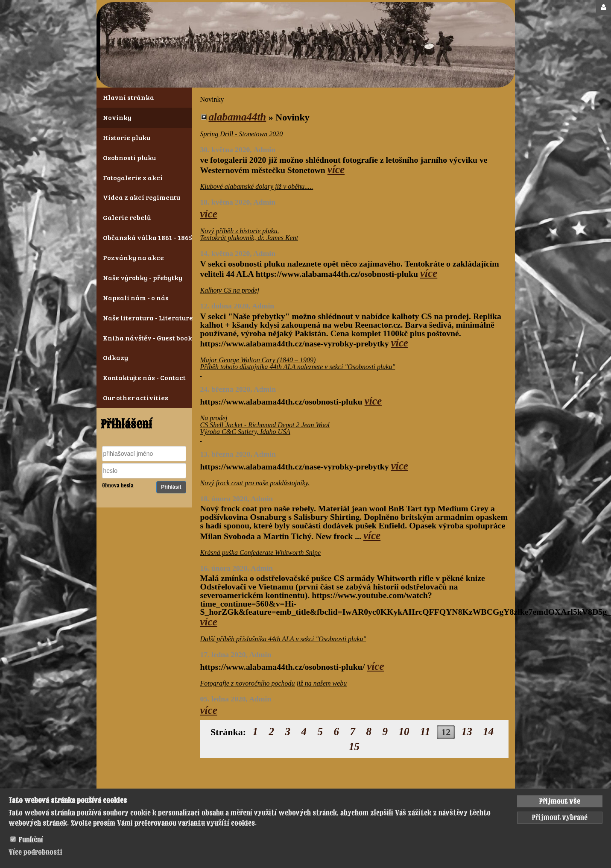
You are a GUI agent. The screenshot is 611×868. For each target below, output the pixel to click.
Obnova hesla (118, 486)
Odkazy (115, 357)
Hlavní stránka (129, 97)
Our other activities (136, 397)
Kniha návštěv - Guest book (144, 338)
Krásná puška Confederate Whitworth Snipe (261, 553)
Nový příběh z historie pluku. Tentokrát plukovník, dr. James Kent (249, 234)
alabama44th (238, 117)
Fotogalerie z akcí (133, 177)
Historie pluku (127, 137)
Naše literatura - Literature (144, 318)
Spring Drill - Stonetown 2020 (242, 134)
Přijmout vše (560, 801)
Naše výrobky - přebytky (143, 277)
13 (467, 732)
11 (425, 732)
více (336, 169)
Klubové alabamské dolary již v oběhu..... (257, 186)
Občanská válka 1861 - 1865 (144, 237)
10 (404, 732)
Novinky (117, 117)
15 (354, 746)
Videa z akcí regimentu (142, 197)
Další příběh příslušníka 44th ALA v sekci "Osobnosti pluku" (283, 639)
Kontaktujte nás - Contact (144, 377)
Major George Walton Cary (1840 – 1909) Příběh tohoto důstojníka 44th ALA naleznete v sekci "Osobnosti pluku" (298, 367)
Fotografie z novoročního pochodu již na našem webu (274, 683)
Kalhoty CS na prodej (230, 290)
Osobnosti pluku (129, 157)
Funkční (31, 840)
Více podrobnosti (35, 852)
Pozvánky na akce (133, 257)
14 (488, 732)
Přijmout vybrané (560, 818)
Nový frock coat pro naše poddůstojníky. (255, 483)
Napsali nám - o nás (136, 298)
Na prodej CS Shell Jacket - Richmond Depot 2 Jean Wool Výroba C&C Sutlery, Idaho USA (265, 428)
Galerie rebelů (127, 217)
